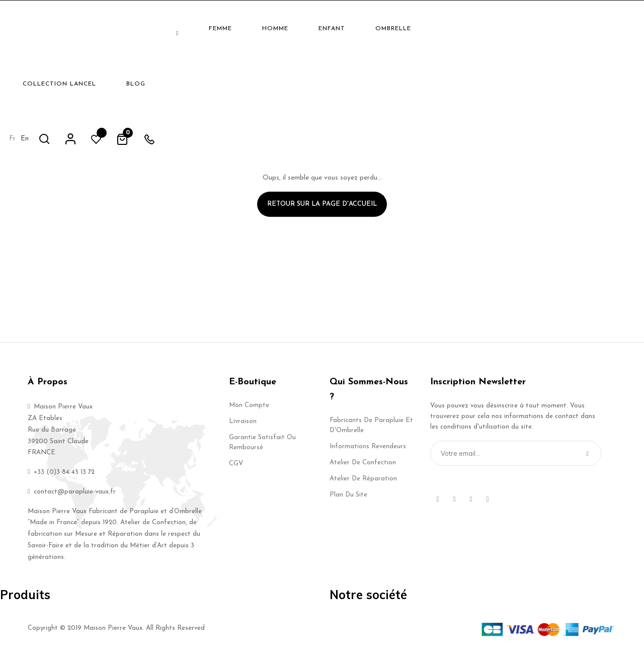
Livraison (243, 426)
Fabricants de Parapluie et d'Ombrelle (371, 430)
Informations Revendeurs (368, 451)
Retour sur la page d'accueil (322, 209)
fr (485, 28)
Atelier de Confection (363, 467)
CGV (236, 468)
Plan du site (348, 499)
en (498, 28)
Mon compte (249, 410)
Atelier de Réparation (363, 483)
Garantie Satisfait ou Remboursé (262, 447)
